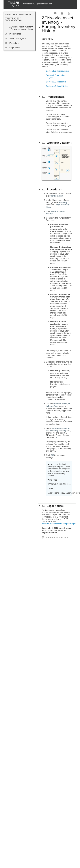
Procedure (14, 43)
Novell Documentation (18, 15)
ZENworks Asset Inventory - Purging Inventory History (21, 28)
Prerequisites (15, 34)
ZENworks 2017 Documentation (14, 19)
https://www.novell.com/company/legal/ (59, 524)
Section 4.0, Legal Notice (57, 86)
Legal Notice (15, 48)
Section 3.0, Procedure (56, 82)
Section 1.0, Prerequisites (57, 71)
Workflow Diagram (18, 38)
